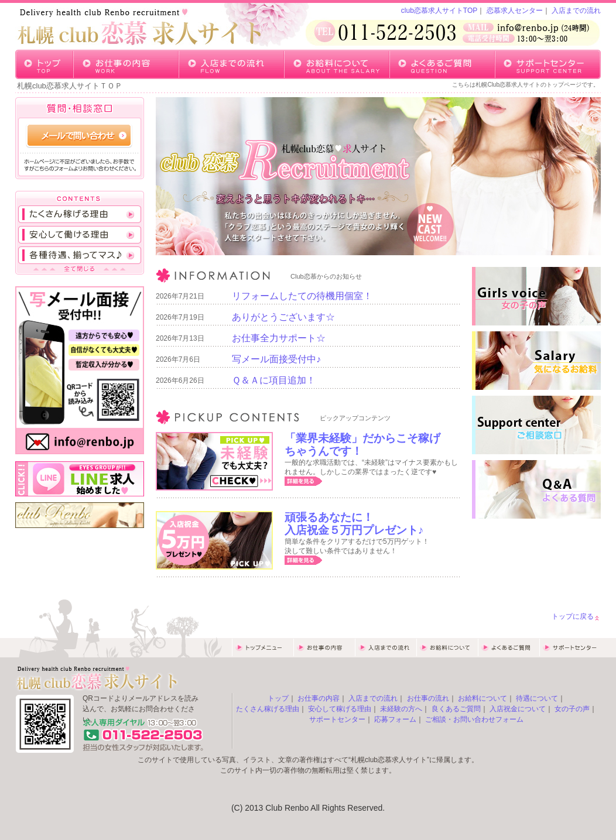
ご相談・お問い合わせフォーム (474, 719)
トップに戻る (573, 616)
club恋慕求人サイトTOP (439, 11)
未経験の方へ (401, 709)
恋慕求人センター (515, 11)
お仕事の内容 (319, 698)
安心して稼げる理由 (340, 709)
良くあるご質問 (456, 709)
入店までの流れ (576, 11)
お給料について (482, 698)
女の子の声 (572, 709)
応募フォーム (395, 719)
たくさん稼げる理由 (268, 709)
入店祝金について (518, 709)
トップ (278, 698)
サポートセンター (337, 719)
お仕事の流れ (428, 698)
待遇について (537, 698)
